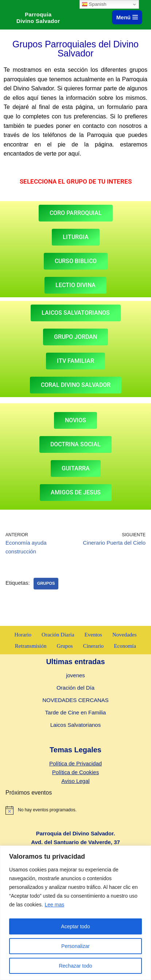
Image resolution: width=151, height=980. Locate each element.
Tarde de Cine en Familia (76, 712)
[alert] (75, 810)
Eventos (93, 635)
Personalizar (75, 946)
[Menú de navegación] (127, 17)
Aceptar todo (75, 926)
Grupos (46, 583)
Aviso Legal (75, 781)
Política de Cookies (75, 772)
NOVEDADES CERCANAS (75, 700)
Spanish (94, 4)
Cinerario (94, 646)
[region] (75, 913)
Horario (23, 635)
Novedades (125, 635)
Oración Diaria (58, 635)
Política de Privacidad (75, 763)
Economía (125, 646)
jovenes (75, 675)
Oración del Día (75, 688)
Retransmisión (31, 646)
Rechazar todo (75, 966)
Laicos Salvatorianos (75, 725)
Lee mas (55, 905)
